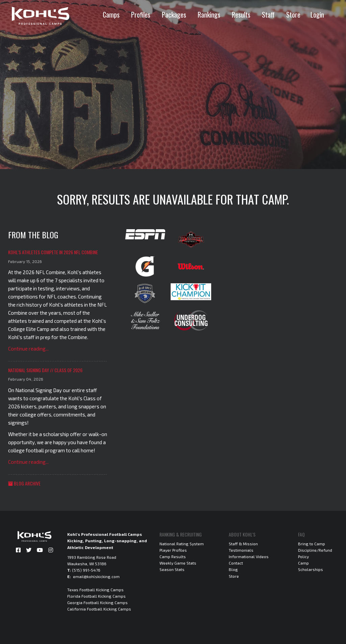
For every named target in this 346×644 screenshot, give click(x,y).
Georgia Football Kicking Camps (97, 602)
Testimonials (241, 550)
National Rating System (182, 544)
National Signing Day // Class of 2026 (45, 370)
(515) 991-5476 (86, 570)
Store (293, 15)
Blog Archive (24, 483)
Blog (233, 569)
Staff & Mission (243, 544)
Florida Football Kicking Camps (96, 596)
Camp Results (173, 556)
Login (317, 15)
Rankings (209, 15)
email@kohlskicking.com (96, 576)
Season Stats (172, 569)
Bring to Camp (312, 544)
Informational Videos (249, 556)
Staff (268, 15)
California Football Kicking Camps (99, 609)
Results (241, 15)
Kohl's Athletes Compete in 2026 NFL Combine (53, 252)
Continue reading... (28, 349)
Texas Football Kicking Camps (95, 590)
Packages (174, 15)
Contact (236, 563)
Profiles (141, 15)
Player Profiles (173, 550)
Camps (111, 15)
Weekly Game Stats (178, 563)
